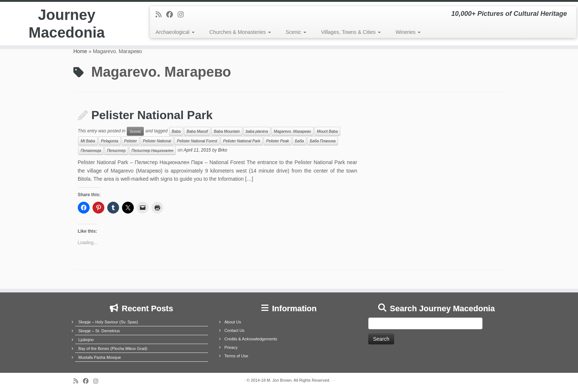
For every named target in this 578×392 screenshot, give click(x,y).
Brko (222, 150)
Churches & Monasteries (240, 32)
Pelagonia (110, 141)
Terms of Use (236, 356)
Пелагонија (91, 150)
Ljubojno (86, 340)
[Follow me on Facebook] (172, 15)
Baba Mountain (227, 131)
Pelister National (157, 141)
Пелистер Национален (153, 150)
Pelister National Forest (197, 141)
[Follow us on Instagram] (183, 15)
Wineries (408, 32)
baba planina (257, 131)
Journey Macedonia (67, 24)
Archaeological (175, 32)
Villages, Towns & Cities (351, 32)
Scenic (296, 32)
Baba (176, 131)
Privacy (231, 347)
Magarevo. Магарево (293, 131)
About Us (233, 322)
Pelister (131, 141)
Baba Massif (197, 131)
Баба (299, 141)
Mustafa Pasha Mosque (100, 357)
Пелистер (116, 150)
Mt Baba (88, 141)
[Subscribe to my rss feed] (161, 15)
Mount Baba (328, 131)
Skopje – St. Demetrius (99, 331)
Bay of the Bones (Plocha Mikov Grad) (113, 348)
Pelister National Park (152, 115)
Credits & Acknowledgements (251, 339)
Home (80, 51)
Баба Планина (323, 141)
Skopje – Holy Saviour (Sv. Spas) (108, 322)
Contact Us (234, 330)
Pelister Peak (278, 141)
